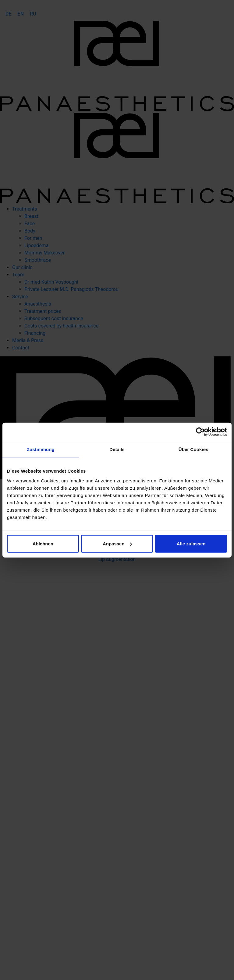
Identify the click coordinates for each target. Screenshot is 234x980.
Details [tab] (117, 449)
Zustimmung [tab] (41, 449)
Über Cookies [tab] (193, 449)
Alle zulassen (191, 543)
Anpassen (117, 543)
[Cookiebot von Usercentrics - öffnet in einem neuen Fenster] (200, 432)
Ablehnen (43, 543)
